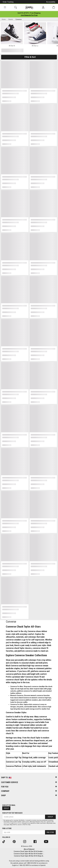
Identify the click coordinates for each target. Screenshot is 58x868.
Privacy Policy (17, 823)
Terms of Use (7, 823)
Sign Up (6, 808)
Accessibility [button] (51, 2)
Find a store (7, 828)
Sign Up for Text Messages (12, 813)
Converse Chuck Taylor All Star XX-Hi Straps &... (29, 856)
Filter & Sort (29, 57)
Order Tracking (8, 2)
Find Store (50, 832)
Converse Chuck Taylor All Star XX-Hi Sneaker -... (29, 851)
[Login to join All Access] (29, 13)
